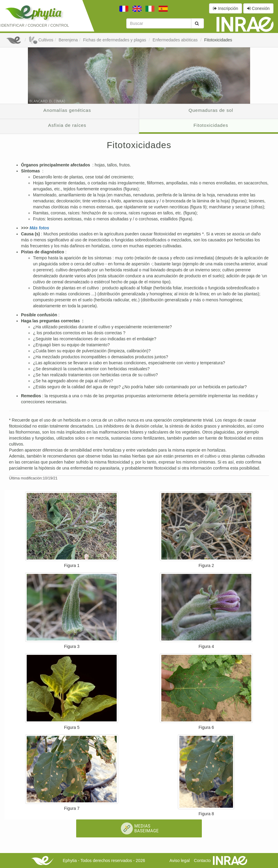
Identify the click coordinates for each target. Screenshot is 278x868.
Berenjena (68, 40)
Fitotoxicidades (218, 40)
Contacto (202, 861)
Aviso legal (179, 861)
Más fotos (39, 228)
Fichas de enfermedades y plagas (115, 40)
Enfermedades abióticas (176, 40)
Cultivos (41, 40)
